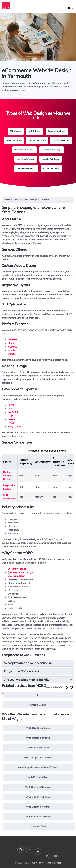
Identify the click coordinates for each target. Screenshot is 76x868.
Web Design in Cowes (38, 748)
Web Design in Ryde (38, 777)
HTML (11, 405)
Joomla (11, 350)
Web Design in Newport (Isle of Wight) (38, 767)
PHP (10, 416)
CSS (10, 409)
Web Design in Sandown (38, 787)
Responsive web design (20, 572)
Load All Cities (39, 827)
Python (11, 423)
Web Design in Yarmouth (38, 817)
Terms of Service (53, 863)
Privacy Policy (37, 863)
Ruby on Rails (15, 427)
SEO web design (16, 576)
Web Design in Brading (38, 738)
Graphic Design (38, 705)
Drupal (11, 354)
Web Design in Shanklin (38, 797)
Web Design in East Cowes (38, 758)
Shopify (12, 343)
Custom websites (17, 569)
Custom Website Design (8, 476)
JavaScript (13, 412)
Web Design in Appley (38, 728)
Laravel (12, 419)
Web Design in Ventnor (38, 807)
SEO (38, 695)
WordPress (14, 340)
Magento (12, 347)
